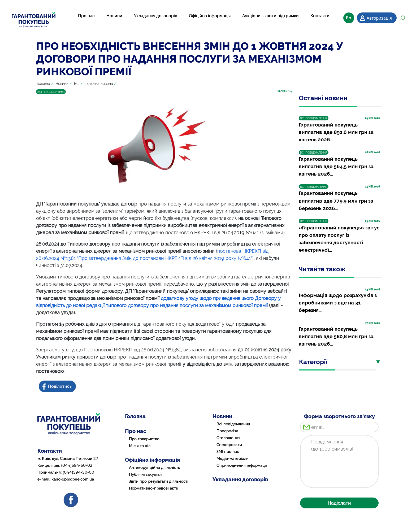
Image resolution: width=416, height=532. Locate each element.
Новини (114, 16)
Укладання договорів (156, 16)
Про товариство (144, 439)
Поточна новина (99, 84)
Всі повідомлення (233, 424)
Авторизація (379, 18)
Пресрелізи (227, 431)
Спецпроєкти (229, 445)
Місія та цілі (140, 446)
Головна (44, 84)
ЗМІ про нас (228, 452)
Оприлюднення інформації (242, 465)
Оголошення (228, 438)
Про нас (86, 16)
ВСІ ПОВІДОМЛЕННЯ (51, 92)
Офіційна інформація (210, 16)
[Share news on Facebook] (58, 387)
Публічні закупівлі (146, 474)
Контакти (320, 16)
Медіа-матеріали (233, 459)
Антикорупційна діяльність (154, 468)
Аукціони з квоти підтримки (270, 16)
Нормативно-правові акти (154, 488)
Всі (77, 84)
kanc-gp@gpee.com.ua (73, 479)
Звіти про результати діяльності (159, 481)
